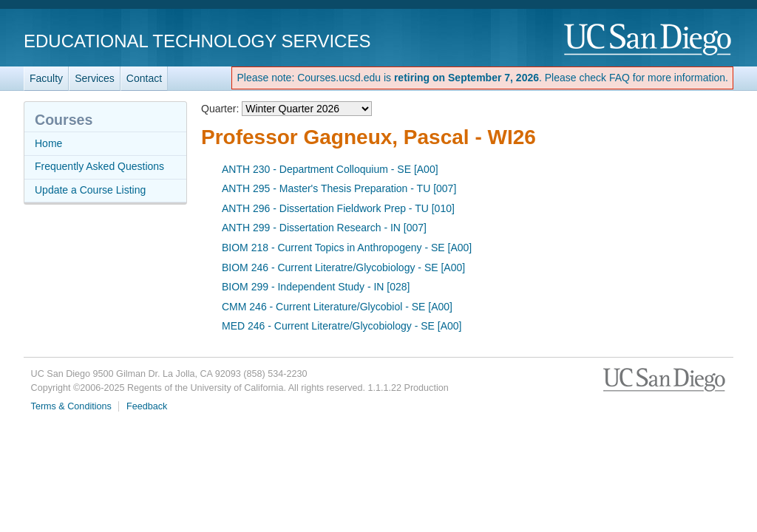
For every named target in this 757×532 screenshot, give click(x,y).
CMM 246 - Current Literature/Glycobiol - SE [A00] (337, 307)
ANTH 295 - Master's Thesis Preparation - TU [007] (339, 188)
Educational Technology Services (197, 41)
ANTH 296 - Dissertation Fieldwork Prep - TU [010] (338, 208)
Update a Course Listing (90, 190)
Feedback (147, 406)
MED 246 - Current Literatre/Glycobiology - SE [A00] (342, 326)
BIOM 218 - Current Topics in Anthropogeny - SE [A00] (347, 248)
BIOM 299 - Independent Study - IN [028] (316, 287)
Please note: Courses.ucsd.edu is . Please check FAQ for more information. (482, 78)
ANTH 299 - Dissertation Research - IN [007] (324, 228)
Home (48, 143)
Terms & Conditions (71, 406)
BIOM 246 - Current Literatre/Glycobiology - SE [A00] (343, 267)
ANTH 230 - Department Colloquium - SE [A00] (330, 169)
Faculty (46, 78)
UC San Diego (649, 40)
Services (95, 78)
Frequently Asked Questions (99, 166)
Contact (144, 78)
